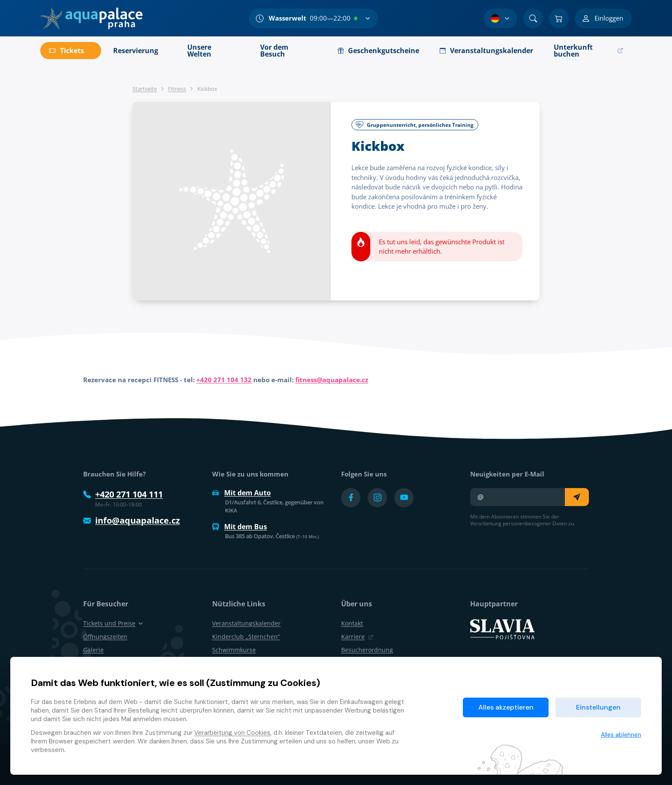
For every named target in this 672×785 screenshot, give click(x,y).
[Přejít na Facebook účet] (351, 498)
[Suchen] (533, 18)
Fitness (177, 89)
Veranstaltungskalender (246, 623)
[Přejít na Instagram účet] (377, 498)
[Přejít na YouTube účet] (404, 498)
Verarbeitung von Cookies (232, 733)
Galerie (93, 650)
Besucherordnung (367, 650)
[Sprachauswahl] (501, 18)
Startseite (145, 89)
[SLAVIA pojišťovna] (502, 629)
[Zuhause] (91, 18)
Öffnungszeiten (105, 637)
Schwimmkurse (234, 650)
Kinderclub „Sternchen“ (246, 637)
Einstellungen (598, 707)
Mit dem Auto (241, 493)
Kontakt (352, 623)
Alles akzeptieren (506, 707)
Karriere (357, 637)
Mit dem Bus (240, 527)
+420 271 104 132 (224, 380)
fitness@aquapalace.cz (332, 380)
